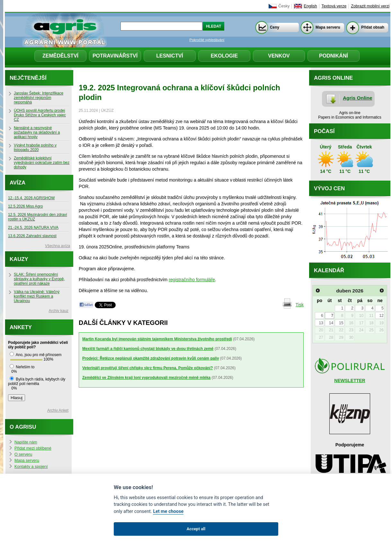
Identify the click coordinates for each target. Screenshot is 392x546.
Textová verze (334, 6)
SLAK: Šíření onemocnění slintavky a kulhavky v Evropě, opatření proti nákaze (39, 279)
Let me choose (168, 511)
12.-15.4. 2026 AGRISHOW (31, 198)
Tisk (300, 305)
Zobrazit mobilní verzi (370, 6)
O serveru (23, 454)
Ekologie (224, 56)
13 (321, 323)
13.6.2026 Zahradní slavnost (32, 236)
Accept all (196, 529)
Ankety (21, 327)
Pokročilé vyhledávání (207, 40)
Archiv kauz (59, 311)
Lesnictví (170, 56)
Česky (284, 6)
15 (341, 323)
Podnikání (334, 56)
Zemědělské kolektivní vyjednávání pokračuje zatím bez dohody (42, 163)
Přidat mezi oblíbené (33, 448)
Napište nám (26, 442)
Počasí (324, 131)
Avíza (18, 183)
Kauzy (19, 259)
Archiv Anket (58, 410)
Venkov (279, 56)
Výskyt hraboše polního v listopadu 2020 (35, 148)
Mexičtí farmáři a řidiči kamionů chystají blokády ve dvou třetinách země (148, 349)
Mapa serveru (328, 27)
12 (381, 316)
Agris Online (358, 98)
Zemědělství (60, 56)
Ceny (275, 27)
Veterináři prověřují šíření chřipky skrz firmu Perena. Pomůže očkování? (147, 368)
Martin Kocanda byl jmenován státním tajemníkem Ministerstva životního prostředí (157, 339)
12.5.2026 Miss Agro (25, 206)
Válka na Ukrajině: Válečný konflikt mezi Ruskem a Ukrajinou (37, 296)
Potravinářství (115, 56)
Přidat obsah (373, 27)
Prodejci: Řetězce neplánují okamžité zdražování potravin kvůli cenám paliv (151, 358)
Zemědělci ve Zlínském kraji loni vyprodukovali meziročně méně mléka (146, 378)
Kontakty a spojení (31, 467)
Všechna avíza (58, 246)
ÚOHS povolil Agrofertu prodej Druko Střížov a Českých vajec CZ (40, 115)
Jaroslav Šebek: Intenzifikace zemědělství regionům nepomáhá (39, 98)
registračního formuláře (192, 280)
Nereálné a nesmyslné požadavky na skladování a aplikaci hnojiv (37, 132)
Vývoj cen (329, 188)
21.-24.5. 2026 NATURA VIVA (33, 228)
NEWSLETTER (350, 380)
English (310, 6)
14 (331, 323)
